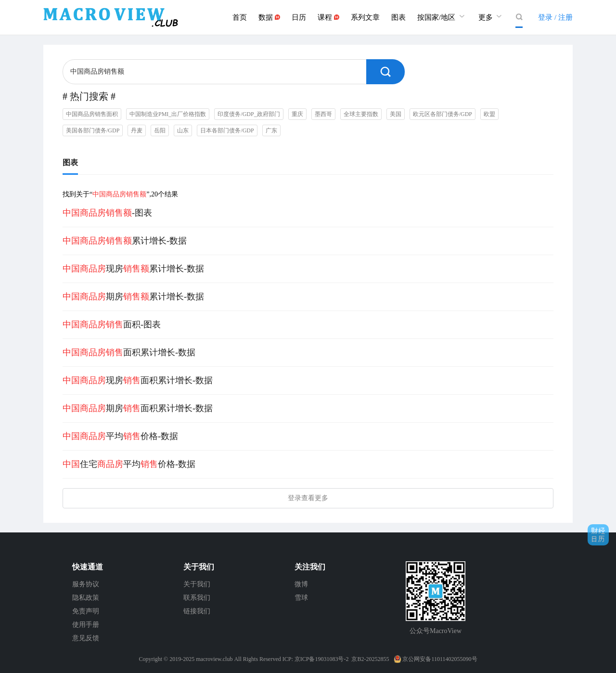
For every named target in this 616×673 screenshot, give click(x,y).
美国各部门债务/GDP (93, 130)
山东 (183, 130)
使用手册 (86, 625)
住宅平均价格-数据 (129, 464)
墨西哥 (323, 114)
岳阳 (160, 130)
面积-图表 (112, 324)
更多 (491, 16)
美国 (396, 114)
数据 (269, 17)
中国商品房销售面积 (92, 114)
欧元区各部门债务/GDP (443, 114)
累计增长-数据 (125, 241)
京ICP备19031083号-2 (322, 659)
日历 (299, 17)
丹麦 (137, 130)
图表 (398, 17)
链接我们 (197, 611)
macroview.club (214, 659)
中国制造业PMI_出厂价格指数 (168, 114)
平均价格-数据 (120, 436)
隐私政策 (86, 598)
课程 (328, 17)
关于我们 (197, 584)
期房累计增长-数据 (133, 297)
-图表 (107, 213)
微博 (301, 584)
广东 (271, 130)
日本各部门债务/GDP (227, 130)
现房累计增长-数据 (133, 269)
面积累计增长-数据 (129, 352)
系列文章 (365, 17)
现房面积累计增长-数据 (138, 380)
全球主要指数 (361, 114)
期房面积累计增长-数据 (138, 408)
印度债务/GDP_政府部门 (249, 114)
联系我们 (197, 598)
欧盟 (489, 114)
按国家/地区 (442, 16)
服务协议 (86, 584)
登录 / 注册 (555, 17)
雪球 (301, 598)
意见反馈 (86, 638)
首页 (240, 17)
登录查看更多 (308, 498)
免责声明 (86, 611)
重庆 (297, 114)
